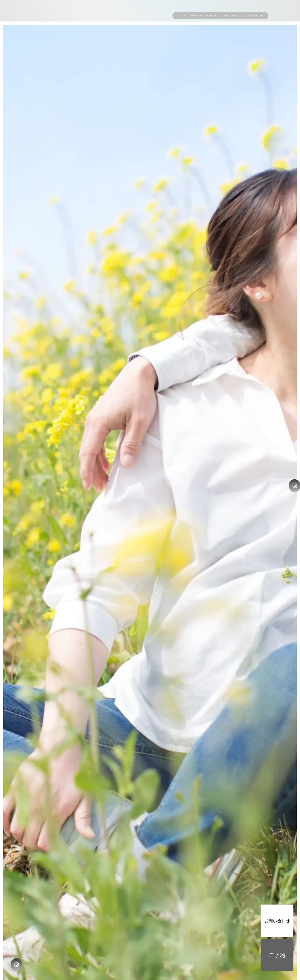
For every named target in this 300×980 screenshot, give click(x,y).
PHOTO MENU (205, 16)
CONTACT (254, 16)
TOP (181, 16)
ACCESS (231, 16)
